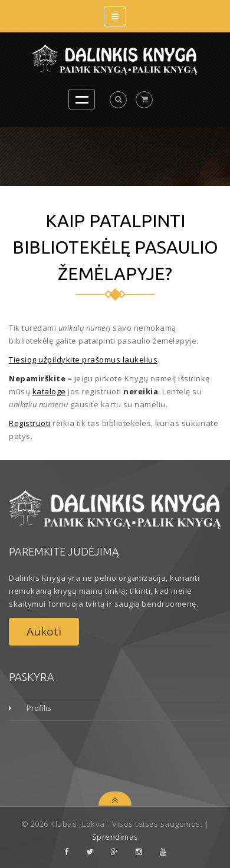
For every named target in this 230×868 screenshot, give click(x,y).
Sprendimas (115, 837)
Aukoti (44, 631)
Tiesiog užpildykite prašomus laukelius (83, 360)
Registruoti (30, 423)
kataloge (49, 391)
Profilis (39, 708)
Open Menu (82, 99)
